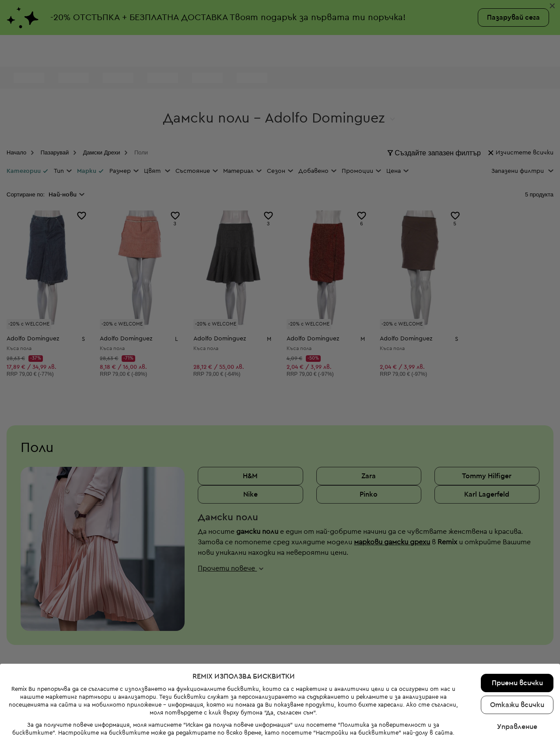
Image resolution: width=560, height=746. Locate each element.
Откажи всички (517, 669)
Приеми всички (517, 648)
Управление (517, 691)
